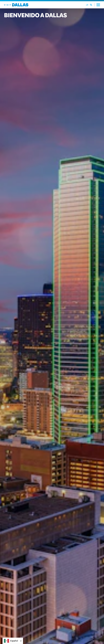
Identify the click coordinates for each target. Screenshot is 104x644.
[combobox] (13, 641)
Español (11, 641)
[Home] (16, 5)
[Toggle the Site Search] (92, 5)
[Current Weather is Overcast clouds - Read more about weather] (87, 5)
